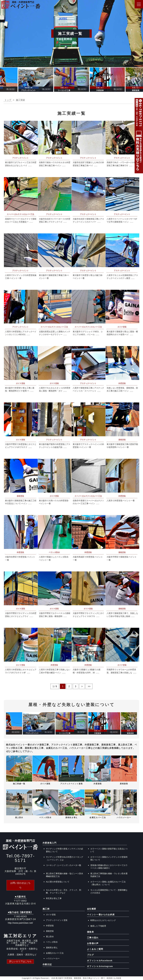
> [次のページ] (82, 686)
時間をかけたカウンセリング (103, 920)
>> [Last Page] (89, 686)
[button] (3, 80)
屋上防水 (50, 937)
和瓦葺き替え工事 (54, 898)
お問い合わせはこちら (20, 885)
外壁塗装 (50, 926)
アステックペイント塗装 (57, 920)
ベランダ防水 (52, 942)
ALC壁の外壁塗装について (58, 882)
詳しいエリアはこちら (20, 961)
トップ (8, 100)
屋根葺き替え (52, 948)
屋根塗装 (50, 931)
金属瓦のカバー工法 (55, 953)
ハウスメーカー (53, 958)
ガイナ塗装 (51, 915)
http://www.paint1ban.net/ (20, 923)
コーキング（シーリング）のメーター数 (64, 865)
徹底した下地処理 (98, 926)
